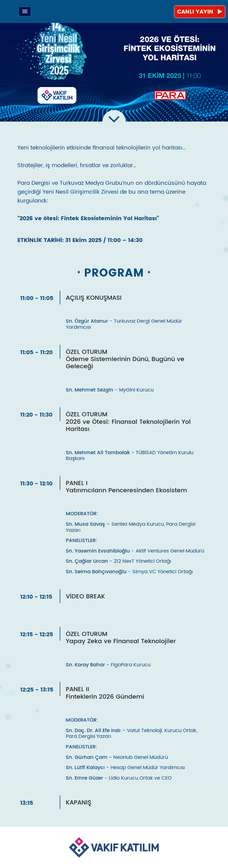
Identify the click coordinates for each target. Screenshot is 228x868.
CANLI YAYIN (200, 12)
